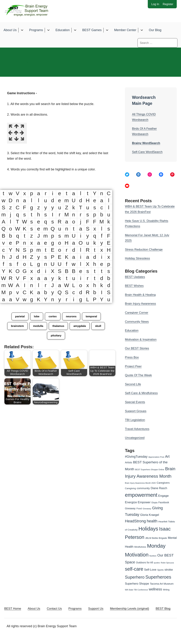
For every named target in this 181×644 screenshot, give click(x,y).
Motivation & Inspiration (141, 339)
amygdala (80, 326)
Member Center (125, 30)
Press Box (132, 357)
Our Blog (155, 30)
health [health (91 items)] (152, 521)
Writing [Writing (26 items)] (166, 590)
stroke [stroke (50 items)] (169, 570)
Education (63, 30)
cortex (52, 317)
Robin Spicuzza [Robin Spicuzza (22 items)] (167, 563)
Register (168, 4)
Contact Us (59, 609)
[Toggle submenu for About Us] (22, 30)
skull (99, 326)
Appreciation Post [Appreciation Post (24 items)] (156, 457)
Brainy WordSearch (147, 143)
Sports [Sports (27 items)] (160, 570)
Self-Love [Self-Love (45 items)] (150, 570)
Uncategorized (135, 438)
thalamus (59, 326)
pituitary (56, 336)
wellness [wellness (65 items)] (155, 589)
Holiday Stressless (138, 258)
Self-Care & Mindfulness (142, 393)
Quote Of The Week (139, 375)
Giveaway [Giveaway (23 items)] (147, 509)
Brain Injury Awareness (141, 304)
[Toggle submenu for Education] (75, 30)
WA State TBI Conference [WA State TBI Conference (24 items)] (136, 590)
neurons (71, 317)
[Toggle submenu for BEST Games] (107, 30)
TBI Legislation (135, 420)
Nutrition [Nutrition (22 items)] (153, 556)
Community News (137, 322)
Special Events (135, 402)
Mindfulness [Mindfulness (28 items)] (140, 547)
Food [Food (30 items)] (139, 509)
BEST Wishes (135, 286)
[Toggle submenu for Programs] (48, 30)
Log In (155, 4)
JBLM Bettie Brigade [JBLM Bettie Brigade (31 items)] (156, 538)
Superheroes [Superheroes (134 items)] (158, 577)
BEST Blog (16, 618)
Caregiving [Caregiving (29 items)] (130, 488)
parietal (19, 317)
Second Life (133, 384)
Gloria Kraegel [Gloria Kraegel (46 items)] (150, 515)
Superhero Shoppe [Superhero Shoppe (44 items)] (137, 584)
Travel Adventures (138, 429)
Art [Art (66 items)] (167, 456)
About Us (10, 30)
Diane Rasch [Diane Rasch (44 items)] (159, 488)
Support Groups (136, 411)
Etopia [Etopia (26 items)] (154, 503)
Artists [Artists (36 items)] (129, 462)
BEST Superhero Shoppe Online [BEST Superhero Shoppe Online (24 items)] (150, 470)
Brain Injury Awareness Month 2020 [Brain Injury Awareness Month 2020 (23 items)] (140, 483)
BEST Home (13, 609)
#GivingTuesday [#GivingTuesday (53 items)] (136, 457)
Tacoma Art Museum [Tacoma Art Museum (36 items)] (162, 584)
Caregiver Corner (137, 313)
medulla (38, 326)
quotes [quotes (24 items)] (157, 563)
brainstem (16, 326)
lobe (36, 317)
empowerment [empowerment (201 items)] (141, 495)
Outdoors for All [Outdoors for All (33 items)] (144, 563)
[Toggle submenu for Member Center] (142, 30)
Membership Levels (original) (141, 609)
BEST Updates (135, 277)
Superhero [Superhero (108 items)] (135, 577)
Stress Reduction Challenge (145, 249)
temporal (92, 317)
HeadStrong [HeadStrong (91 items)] (135, 521)
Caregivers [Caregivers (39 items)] (163, 483)
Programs (36, 30)
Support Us (104, 609)
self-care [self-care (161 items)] (134, 569)
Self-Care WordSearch (148, 152)
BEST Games (92, 30)
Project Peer (134, 366)
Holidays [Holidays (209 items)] (148, 529)
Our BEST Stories (138, 348)
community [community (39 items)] (143, 488)
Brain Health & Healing (141, 295)
